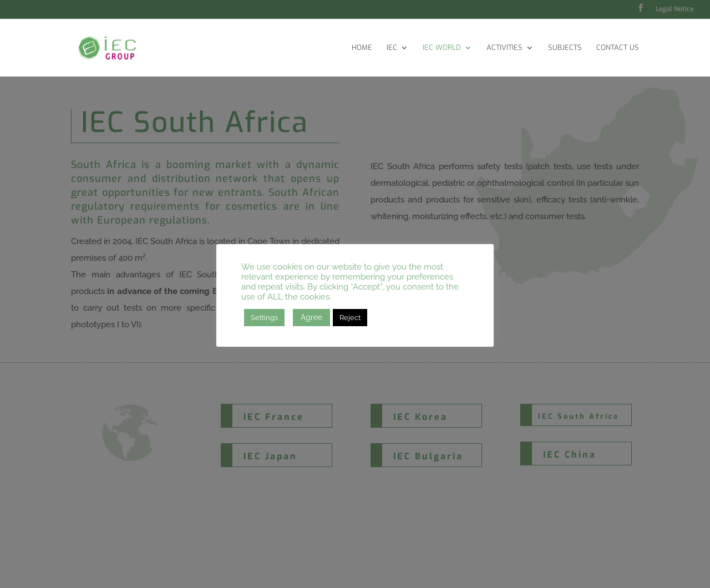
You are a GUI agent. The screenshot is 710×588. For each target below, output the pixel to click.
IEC (392, 48)
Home (362, 48)
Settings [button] (264, 318)
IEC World (442, 48)
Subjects (565, 48)
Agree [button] (311, 317)
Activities (504, 48)
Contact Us (618, 48)
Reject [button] (350, 318)
